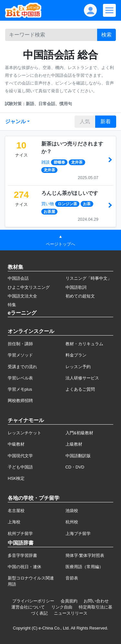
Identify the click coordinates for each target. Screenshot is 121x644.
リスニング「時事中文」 (89, 278)
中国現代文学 (20, 456)
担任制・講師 (20, 344)
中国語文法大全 (22, 296)
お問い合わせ (96, 601)
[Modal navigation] (109, 10)
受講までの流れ (22, 367)
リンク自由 (62, 607)
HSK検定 (16, 478)
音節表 (72, 578)
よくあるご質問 (80, 389)
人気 (85, 121)
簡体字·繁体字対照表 (85, 555)
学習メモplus (20, 389)
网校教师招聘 (20, 401)
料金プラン (76, 355)
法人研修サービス (82, 378)
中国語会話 (18, 278)
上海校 (14, 522)
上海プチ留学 (78, 533)
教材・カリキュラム (84, 344)
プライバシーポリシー (33, 601)
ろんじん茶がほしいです (70, 193)
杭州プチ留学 (20, 533)
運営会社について (28, 607)
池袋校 (72, 511)
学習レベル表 (20, 378)
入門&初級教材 (80, 433)
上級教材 (74, 444)
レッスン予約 (78, 367)
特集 (12, 305)
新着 (106, 121)
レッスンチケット (25, 433)
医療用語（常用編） (84, 567)
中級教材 (16, 444)
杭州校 (72, 522)
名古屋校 (16, 511)
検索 (106, 35)
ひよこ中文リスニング (29, 287)
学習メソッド (20, 355)
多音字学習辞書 (22, 555)
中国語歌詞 (76, 287)
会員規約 (69, 601)
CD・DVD (75, 467)
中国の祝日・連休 (25, 567)
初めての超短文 (80, 296)
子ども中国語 (20, 467)
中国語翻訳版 (78, 456)
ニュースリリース (71, 613)
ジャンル (15, 121)
